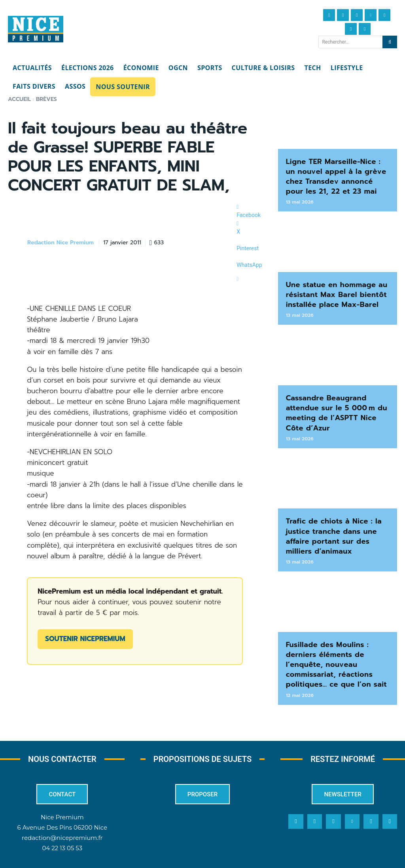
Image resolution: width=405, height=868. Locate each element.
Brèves (46, 99)
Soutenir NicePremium (85, 639)
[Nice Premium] (36, 29)
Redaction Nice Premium (61, 243)
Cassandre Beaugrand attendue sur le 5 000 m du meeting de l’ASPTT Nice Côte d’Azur (336, 403)
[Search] (390, 42)
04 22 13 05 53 (62, 827)
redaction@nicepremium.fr (62, 817)
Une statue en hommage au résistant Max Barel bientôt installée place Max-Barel (331, 289)
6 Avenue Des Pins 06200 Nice (62, 807)
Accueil (19, 99)
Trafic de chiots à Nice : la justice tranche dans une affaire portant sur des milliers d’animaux (336, 522)
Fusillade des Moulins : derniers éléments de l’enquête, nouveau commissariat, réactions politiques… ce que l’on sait (331, 645)
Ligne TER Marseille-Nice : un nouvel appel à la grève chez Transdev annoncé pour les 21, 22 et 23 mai (336, 174)
